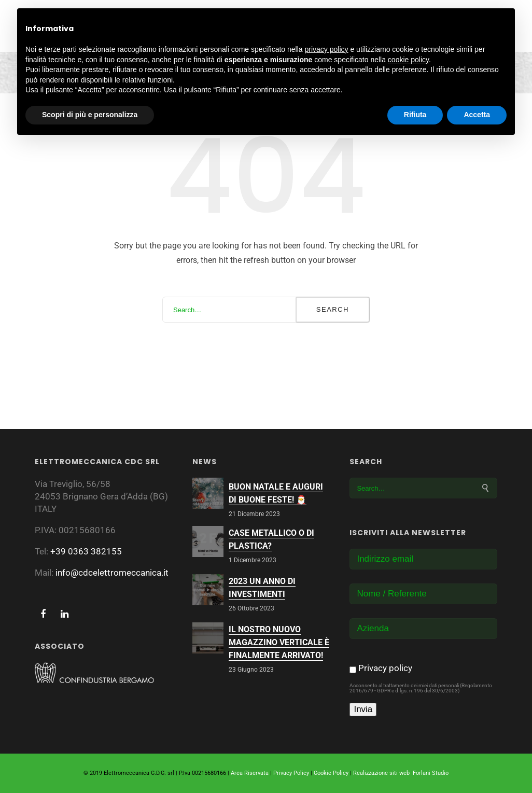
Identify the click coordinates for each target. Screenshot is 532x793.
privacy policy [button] (327, 49)
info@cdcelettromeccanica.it (112, 573)
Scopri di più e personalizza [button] (90, 115)
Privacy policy (385, 668)
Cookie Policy (331, 773)
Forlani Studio (431, 773)
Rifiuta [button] (415, 115)
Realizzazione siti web (381, 773)
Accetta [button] (477, 115)
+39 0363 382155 (86, 551)
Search (333, 309)
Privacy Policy (291, 773)
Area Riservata (250, 773)
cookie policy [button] (408, 60)
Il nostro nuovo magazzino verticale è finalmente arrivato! (279, 642)
